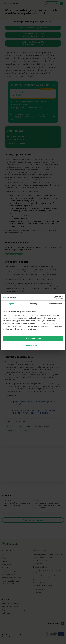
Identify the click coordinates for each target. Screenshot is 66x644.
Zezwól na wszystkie (33, 338)
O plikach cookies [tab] (54, 304)
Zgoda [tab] (12, 304)
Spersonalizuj (33, 345)
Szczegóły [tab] (33, 304)
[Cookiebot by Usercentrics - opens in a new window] (53, 297)
